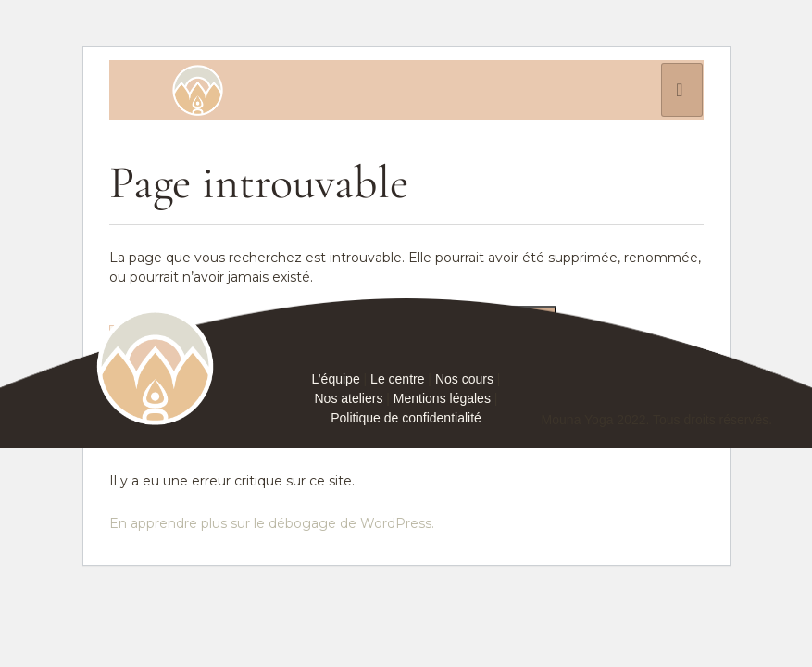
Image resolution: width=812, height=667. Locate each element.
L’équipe (336, 379)
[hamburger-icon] (682, 90)
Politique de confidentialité (406, 418)
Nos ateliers (349, 398)
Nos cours (464, 379)
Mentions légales (442, 398)
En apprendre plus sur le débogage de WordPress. (272, 523)
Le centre (397, 379)
